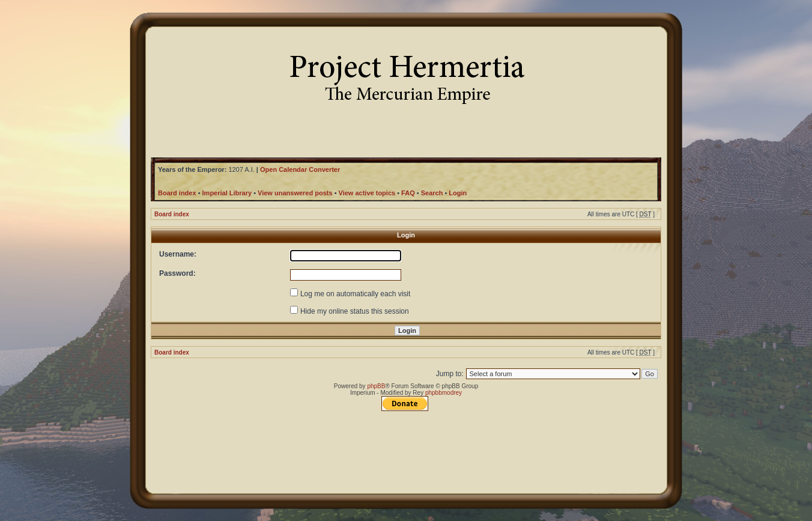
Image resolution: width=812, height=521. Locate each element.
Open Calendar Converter (300, 169)
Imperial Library (227, 193)
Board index (172, 214)
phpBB (376, 386)
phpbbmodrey (444, 393)
